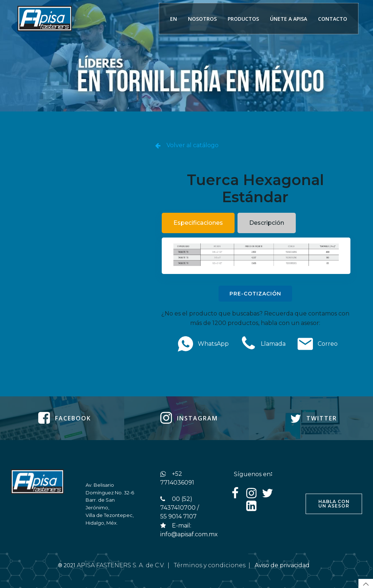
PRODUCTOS (243, 19)
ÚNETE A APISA (288, 19)
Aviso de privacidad (283, 565)
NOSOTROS (202, 19)
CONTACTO (333, 19)
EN (174, 19)
